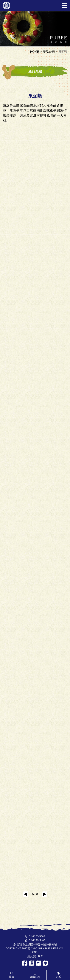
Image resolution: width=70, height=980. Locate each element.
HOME (35, 52)
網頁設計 (33, 956)
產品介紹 (49, 52)
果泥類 (63, 52)
